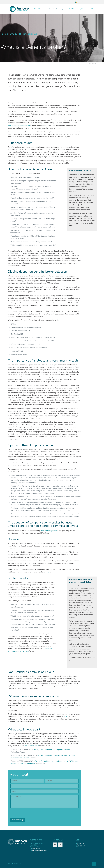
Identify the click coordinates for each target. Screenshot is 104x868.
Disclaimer (80, 847)
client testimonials (32, 746)
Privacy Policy (81, 843)
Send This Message (18, 820)
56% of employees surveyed (19, 126)
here (49, 572)
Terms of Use (81, 845)
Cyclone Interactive (25, 864)
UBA (65, 717)
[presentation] (25, 813)
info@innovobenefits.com (40, 850)
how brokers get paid (49, 531)
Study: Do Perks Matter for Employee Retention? (53, 750)
